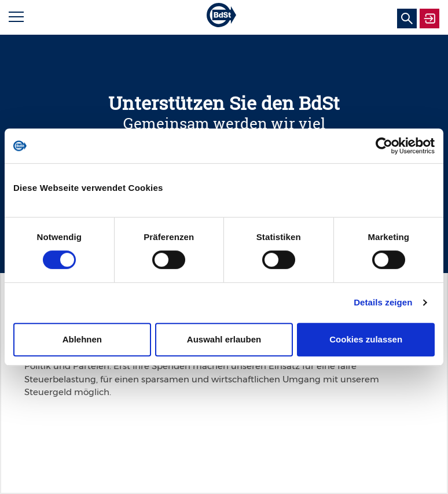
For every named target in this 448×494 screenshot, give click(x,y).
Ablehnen (82, 339)
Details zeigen (383, 302)
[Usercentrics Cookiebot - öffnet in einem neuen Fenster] (384, 146)
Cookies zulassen (366, 339)
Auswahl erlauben (224, 339)
